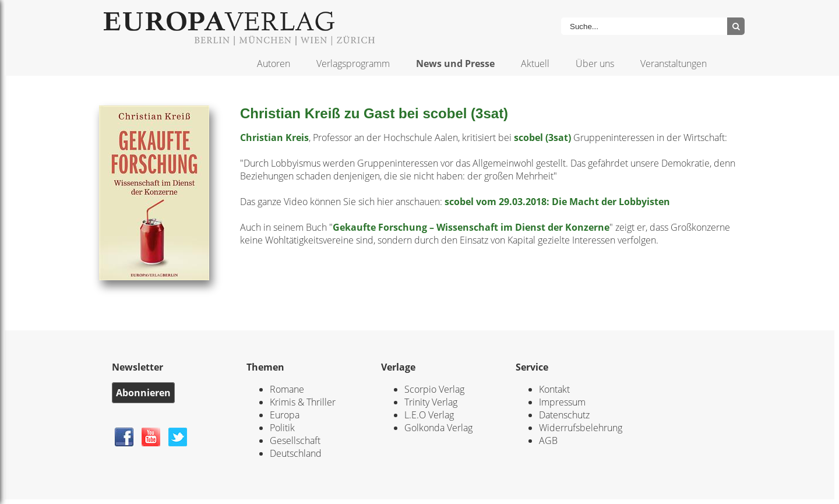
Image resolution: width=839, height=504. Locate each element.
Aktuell (535, 64)
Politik (282, 428)
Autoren (274, 64)
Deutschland (296, 453)
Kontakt (554, 389)
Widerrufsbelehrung (581, 428)
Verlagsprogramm (353, 64)
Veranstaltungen (674, 64)
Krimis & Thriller (303, 402)
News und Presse (455, 64)
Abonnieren (143, 393)
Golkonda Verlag (438, 428)
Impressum (562, 402)
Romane (287, 389)
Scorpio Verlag (434, 389)
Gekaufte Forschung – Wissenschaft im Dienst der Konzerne (471, 227)
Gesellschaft (295, 440)
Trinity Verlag (431, 402)
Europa (285, 415)
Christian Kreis (274, 138)
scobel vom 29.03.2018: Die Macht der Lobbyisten (557, 202)
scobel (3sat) (542, 138)
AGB (548, 440)
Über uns (595, 64)
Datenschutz (564, 415)
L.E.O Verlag (429, 415)
